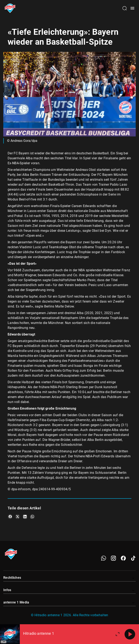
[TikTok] (133, 558)
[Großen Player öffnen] (118, 634)
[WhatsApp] (104, 558)
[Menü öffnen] (132, 8)
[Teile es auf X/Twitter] (18, 517)
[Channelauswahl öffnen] (125, 8)
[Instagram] (113, 558)
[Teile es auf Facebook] (10, 517)
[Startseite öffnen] (10, 8)
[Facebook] (123, 558)
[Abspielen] (130, 634)
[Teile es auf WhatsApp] (32, 517)
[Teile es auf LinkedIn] (25, 517)
